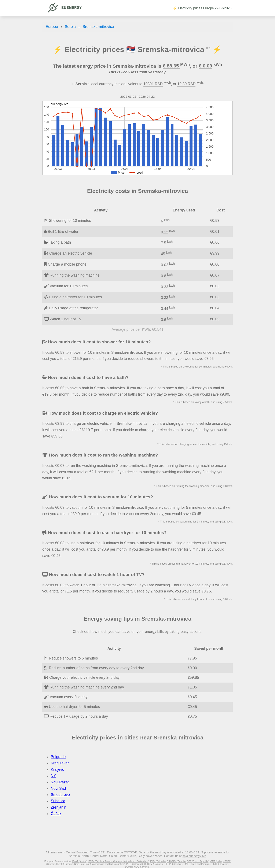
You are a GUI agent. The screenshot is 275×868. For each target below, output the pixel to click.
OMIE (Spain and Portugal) (197, 864)
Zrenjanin (58, 807)
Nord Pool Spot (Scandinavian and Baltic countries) (100, 864)
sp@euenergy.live (194, 856)
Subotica (58, 801)
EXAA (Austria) (80, 861)
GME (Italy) (216, 861)
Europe (52, 27)
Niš (53, 776)
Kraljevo (58, 769)
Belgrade (58, 757)
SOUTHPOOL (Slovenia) (137, 867)
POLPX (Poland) (135, 864)
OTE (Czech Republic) (198, 861)
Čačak (56, 814)
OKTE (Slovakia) (220, 864)
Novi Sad (58, 788)
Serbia (70, 27)
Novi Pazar (60, 782)
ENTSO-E (131, 852)
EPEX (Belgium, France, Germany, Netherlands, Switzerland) (119, 861)
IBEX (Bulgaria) (158, 861)
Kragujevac (60, 763)
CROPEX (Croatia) (176, 861)
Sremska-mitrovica (98, 27)
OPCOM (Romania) (154, 864)
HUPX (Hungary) (65, 864)
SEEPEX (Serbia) (174, 864)
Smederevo (60, 795)
